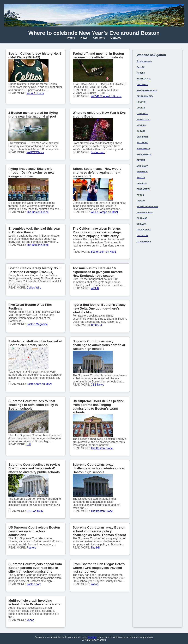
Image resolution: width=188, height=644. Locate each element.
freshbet (92, 637)
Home (71, 38)
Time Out (96, 325)
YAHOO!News (35, 152)
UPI (29, 444)
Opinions (99, 38)
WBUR (95, 288)
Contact (116, 38)
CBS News (97, 385)
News (84, 38)
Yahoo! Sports (35, 93)
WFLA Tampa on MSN (104, 212)
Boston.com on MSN (103, 252)
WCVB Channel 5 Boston (106, 96)
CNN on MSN (35, 511)
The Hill (95, 548)
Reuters (31, 548)
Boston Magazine (37, 324)
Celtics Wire (34, 288)
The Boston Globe (38, 212)
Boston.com (98, 152)
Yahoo (95, 584)
